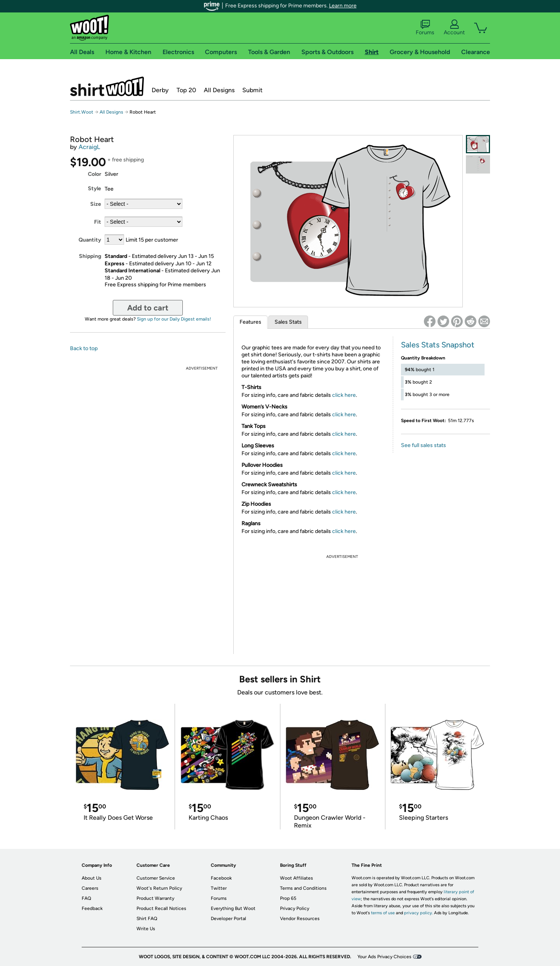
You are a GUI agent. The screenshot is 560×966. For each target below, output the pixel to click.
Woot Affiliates (297, 878)
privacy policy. (418, 913)
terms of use (383, 913)
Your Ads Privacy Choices (384, 957)
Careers (90, 888)
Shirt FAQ (147, 919)
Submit (252, 90)
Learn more (343, 6)
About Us (92, 878)
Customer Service (156, 878)
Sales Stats (288, 322)
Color (94, 174)
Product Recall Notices (161, 908)
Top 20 (186, 90)
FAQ (86, 898)
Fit (98, 222)
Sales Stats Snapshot (438, 345)
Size (96, 204)
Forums (425, 28)
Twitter (219, 888)
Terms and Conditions (303, 888)
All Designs (219, 90)
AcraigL (89, 147)
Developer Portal (228, 919)
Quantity (90, 240)
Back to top (84, 348)
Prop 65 (288, 898)
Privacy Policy (295, 908)
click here (344, 395)
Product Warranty (155, 898)
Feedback (92, 908)
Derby (160, 90)
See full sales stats (423, 445)
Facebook (221, 878)
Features (250, 322)
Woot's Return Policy (159, 888)
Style (94, 188)
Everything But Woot (233, 908)
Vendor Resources (300, 919)
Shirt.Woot (107, 86)
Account (454, 28)
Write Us (146, 929)
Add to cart (148, 308)
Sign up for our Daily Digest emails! (174, 319)
